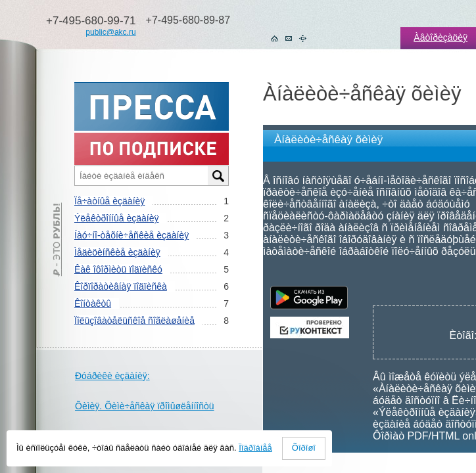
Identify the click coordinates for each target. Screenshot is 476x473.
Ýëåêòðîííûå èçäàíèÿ (116, 218)
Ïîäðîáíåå (255, 448)
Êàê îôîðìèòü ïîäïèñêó (118, 269)
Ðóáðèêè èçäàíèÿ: (112, 376)
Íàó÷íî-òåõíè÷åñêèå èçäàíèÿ (131, 235)
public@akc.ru (110, 32)
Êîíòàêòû (93, 304)
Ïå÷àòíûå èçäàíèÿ (109, 201)
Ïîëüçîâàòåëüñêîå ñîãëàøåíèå (134, 321)
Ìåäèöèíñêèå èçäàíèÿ (117, 252)
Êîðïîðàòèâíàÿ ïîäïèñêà (121, 286)
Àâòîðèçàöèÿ (440, 37)
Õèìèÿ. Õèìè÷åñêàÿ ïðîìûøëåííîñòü (145, 406)
